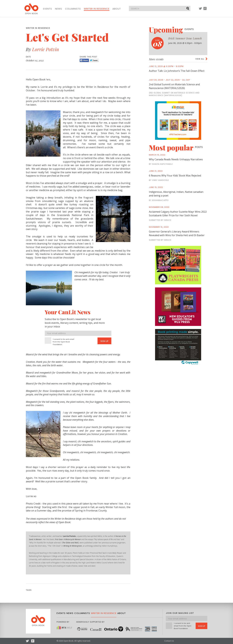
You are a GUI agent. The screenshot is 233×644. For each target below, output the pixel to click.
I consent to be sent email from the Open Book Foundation (63, 342)
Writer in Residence (97, 9)
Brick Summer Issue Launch (185, 38)
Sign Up (104, 341)
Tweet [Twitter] (94, 60)
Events (48, 9)
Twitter (200, 10)
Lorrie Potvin (46, 49)
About (117, 9)
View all (200, 59)
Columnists (73, 9)
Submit (188, 8)
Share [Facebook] (84, 60)
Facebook (205, 10)
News (59, 9)
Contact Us (169, 641)
